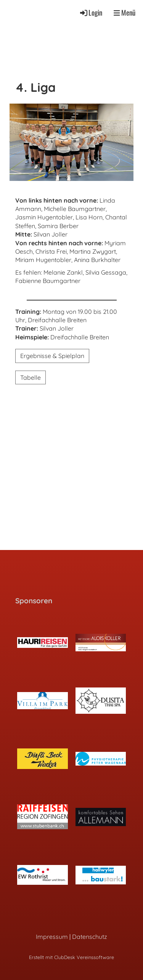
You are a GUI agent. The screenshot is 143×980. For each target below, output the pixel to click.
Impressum (52, 937)
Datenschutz (90, 937)
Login (91, 12)
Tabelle (31, 377)
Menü (125, 13)
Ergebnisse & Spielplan (52, 356)
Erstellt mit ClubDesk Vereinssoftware (71, 957)
